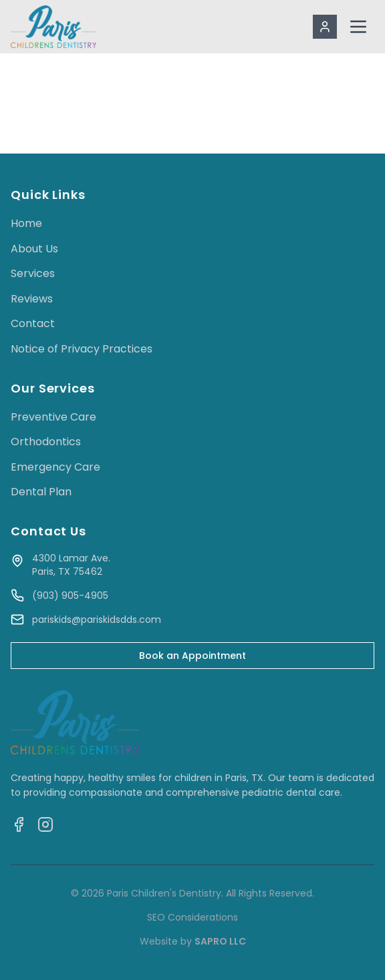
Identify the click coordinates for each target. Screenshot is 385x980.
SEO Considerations (192, 917)
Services (33, 273)
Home (26, 223)
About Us (34, 249)
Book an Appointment (192, 656)
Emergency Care (55, 467)
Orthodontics (46, 442)
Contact (33, 323)
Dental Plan (41, 492)
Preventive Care (53, 417)
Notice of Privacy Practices (82, 349)
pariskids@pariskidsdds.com (97, 620)
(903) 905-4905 (70, 595)
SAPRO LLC (220, 941)
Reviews (32, 299)
